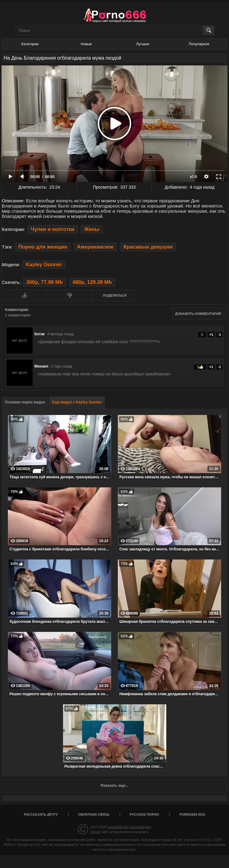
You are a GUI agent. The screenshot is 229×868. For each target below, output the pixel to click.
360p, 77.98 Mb (44, 282)
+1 (211, 335)
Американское (95, 247)
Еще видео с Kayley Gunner (77, 402)
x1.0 (194, 177)
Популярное (199, 44)
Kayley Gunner (44, 265)
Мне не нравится (69, 295)
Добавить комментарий (198, 314)
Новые (86, 44)
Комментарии (16, 310)
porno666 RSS (192, 814)
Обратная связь (94, 814)
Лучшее (143, 44)
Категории (30, 44)
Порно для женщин (43, 247)
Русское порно (144, 814)
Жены (92, 229)
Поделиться (115, 295)
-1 (219, 335)
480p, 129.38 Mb (92, 282)
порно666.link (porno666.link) (129, 827)
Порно (95, 832)
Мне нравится (24, 295)
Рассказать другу (41, 814)
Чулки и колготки (53, 229)
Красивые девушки (148, 247)
